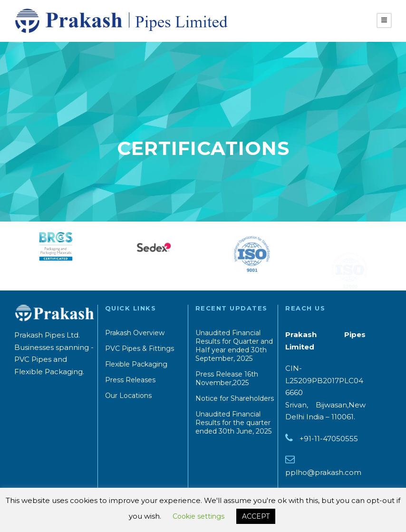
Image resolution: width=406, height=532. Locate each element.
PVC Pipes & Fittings (140, 348)
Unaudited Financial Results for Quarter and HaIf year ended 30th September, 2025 (234, 346)
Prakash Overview (135, 333)
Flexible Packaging (136, 364)
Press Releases (130, 380)
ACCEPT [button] (256, 516)
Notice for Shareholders (235, 398)
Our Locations (128, 396)
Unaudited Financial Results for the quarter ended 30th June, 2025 (233, 423)
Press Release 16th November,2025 (227, 378)
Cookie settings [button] (198, 516)
